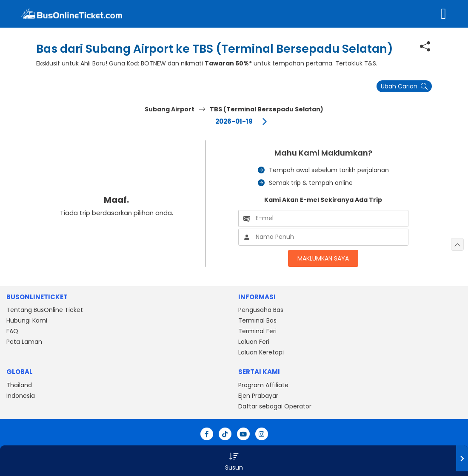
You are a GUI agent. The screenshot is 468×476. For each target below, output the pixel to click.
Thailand (19, 385)
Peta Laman (24, 342)
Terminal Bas (257, 320)
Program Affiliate (263, 385)
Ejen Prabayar (258, 396)
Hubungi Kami (27, 320)
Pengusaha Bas (261, 310)
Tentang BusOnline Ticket (45, 310)
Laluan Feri (254, 342)
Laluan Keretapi (261, 352)
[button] (234, 461)
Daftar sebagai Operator (275, 406)
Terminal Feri (257, 331)
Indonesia (21, 396)
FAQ (12, 331)
